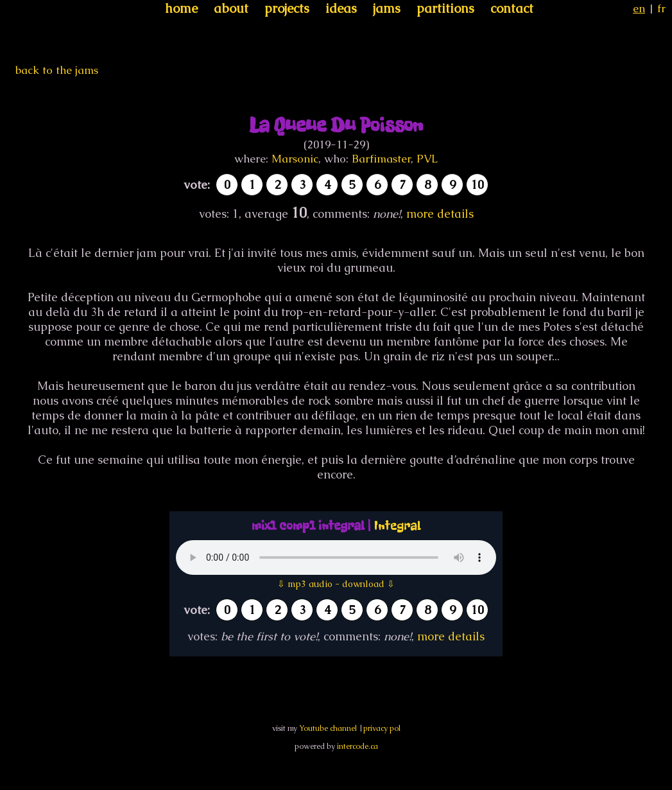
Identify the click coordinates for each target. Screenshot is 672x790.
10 (478, 185)
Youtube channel (328, 728)
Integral (398, 526)
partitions (445, 8)
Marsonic (295, 159)
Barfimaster (381, 159)
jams (387, 8)
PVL (427, 159)
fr (661, 8)
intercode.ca (358, 746)
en (639, 8)
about (231, 8)
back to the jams (57, 70)
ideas (341, 8)
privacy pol (382, 728)
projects (287, 8)
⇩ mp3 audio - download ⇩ (336, 584)
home (181, 8)
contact (512, 8)
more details (440, 214)
